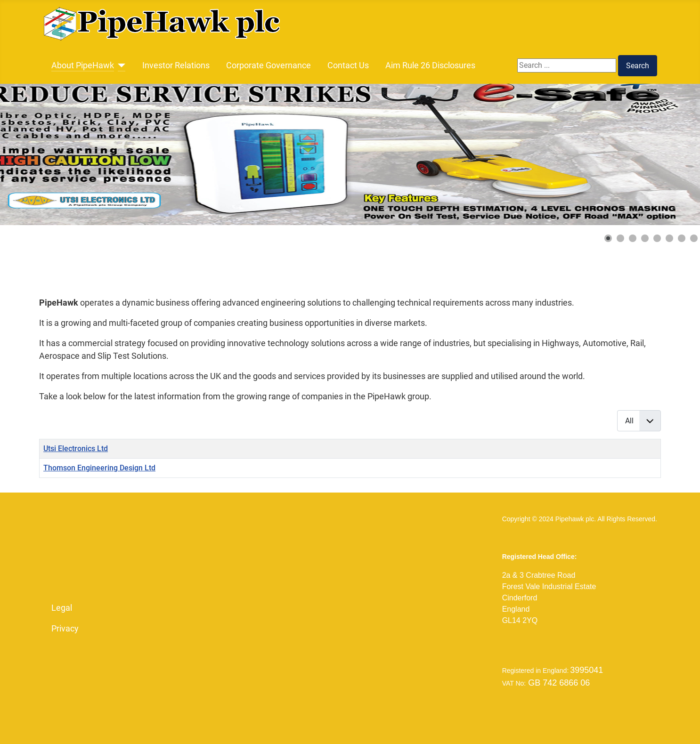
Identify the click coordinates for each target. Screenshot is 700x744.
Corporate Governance (269, 65)
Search (638, 66)
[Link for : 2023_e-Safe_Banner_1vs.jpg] (350, 154)
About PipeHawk (83, 65)
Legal (62, 608)
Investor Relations (176, 65)
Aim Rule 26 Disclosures (430, 65)
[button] (608, 238)
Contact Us (348, 65)
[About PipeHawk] (120, 65)
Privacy (65, 629)
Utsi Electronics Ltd (76, 449)
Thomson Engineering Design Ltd (99, 468)
